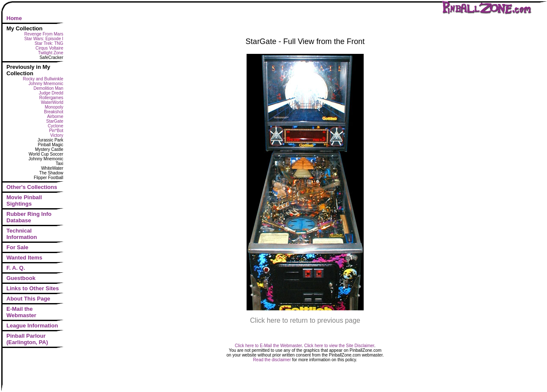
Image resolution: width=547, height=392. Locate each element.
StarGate (55, 121)
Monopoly (54, 107)
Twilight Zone (51, 53)
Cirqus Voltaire (49, 48)
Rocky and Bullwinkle (43, 79)
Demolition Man (49, 88)
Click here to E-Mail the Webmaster (269, 346)
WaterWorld (52, 102)
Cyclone (56, 126)
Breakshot (54, 112)
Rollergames (51, 98)
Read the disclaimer (272, 360)
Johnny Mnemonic (46, 84)
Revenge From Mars (44, 34)
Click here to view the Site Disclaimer (339, 346)
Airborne (55, 116)
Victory (57, 135)
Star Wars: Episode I (44, 39)
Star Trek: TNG (49, 43)
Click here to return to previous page (305, 320)
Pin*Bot (56, 131)
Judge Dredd (51, 93)
